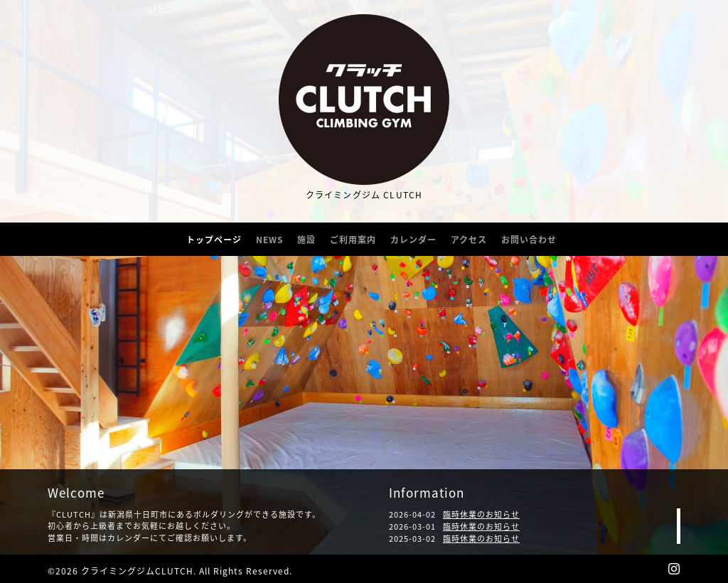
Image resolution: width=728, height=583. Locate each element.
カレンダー (413, 240)
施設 (306, 240)
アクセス (469, 240)
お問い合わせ (529, 240)
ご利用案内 (353, 240)
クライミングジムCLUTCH (137, 571)
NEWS (269, 240)
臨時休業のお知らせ (481, 514)
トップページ (214, 240)
